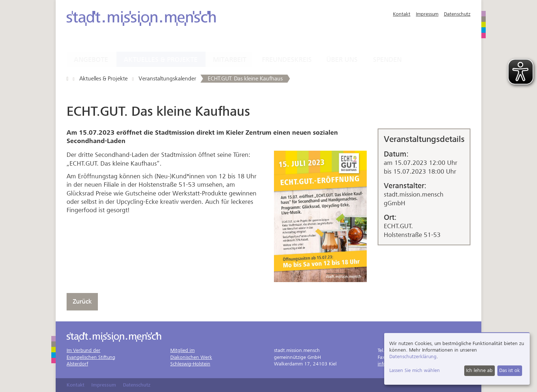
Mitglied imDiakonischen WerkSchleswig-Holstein (191, 357)
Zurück (82, 302)
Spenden (387, 60)
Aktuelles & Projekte (161, 60)
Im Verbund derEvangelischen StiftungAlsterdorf (91, 357)
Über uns (342, 60)
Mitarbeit (230, 60)
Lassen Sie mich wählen (415, 370)
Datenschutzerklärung (413, 357)
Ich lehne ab (479, 370)
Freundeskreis (287, 60)
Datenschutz (457, 14)
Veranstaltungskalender (167, 79)
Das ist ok (510, 370)
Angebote (91, 60)
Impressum (427, 14)
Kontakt (402, 14)
